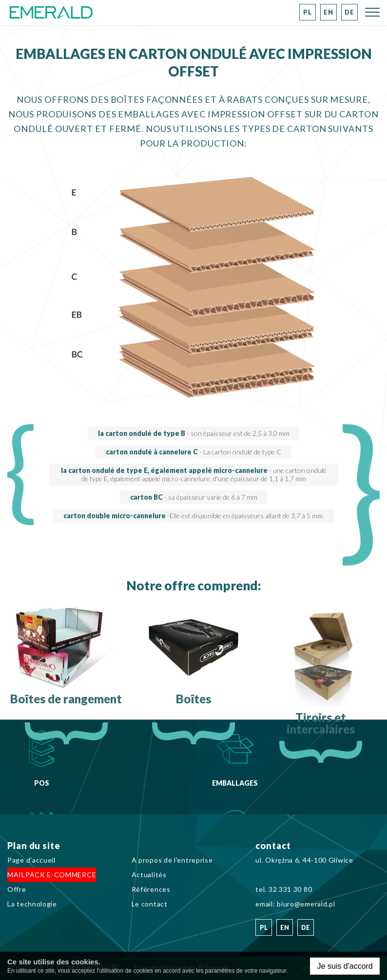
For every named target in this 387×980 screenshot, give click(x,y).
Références (151, 889)
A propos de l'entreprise (172, 860)
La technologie (32, 904)
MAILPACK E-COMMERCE (52, 875)
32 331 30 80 (290, 889)
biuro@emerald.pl (306, 904)
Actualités (149, 875)
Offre (17, 889)
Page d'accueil (31, 860)
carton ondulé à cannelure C (193, 452)
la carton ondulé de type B (194, 433)
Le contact (150, 904)
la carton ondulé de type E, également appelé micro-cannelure (194, 474)
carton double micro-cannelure (194, 516)
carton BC (194, 497)
